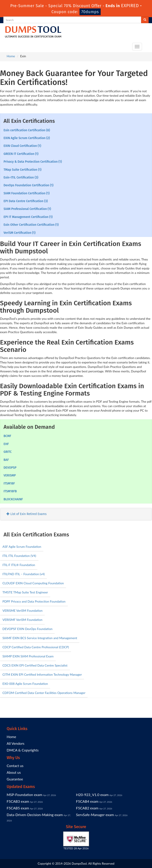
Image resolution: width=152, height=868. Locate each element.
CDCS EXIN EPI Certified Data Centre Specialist (35, 665)
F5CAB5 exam (18, 808)
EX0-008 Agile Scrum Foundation (25, 684)
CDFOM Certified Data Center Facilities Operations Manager (44, 693)
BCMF (7, 436)
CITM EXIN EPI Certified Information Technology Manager (42, 674)
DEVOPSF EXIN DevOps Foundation (27, 629)
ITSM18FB (10, 491)
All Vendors (16, 743)
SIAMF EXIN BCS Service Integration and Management (40, 638)
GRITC (8, 452)
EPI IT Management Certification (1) (28, 217)
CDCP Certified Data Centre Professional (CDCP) (36, 647)
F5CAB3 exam (18, 801)
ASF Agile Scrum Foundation (22, 547)
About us (14, 772)
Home (11, 56)
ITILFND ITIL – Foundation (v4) (24, 574)
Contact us (15, 766)
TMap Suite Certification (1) (22, 170)
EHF (6, 444)
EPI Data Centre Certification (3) (26, 201)
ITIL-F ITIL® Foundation (19, 565)
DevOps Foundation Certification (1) (28, 185)
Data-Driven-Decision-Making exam (35, 815)
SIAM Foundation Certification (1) (27, 193)
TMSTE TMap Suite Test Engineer (25, 592)
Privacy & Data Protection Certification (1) (33, 162)
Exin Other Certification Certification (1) (31, 225)
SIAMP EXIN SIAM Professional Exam (28, 656)
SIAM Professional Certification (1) (27, 209)
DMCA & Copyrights (23, 750)
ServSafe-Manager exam (95, 815)
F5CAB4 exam (87, 801)
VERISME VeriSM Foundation (22, 610)
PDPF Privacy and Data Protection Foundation (34, 601)
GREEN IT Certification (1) (21, 154)
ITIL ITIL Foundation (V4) (19, 556)
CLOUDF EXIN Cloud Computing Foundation (33, 583)
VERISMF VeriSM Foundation (22, 620)
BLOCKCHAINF (13, 499)
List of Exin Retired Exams (26, 514)
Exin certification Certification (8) (27, 130)
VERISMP (10, 475)
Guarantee (15, 779)
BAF (6, 460)
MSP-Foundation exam (24, 795)
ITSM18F (9, 483)
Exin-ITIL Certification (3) (21, 177)
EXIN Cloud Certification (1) (22, 146)
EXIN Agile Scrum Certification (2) (27, 138)
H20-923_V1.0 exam (92, 795)
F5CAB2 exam (87, 808)
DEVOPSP (10, 468)
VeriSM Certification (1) (19, 233)
